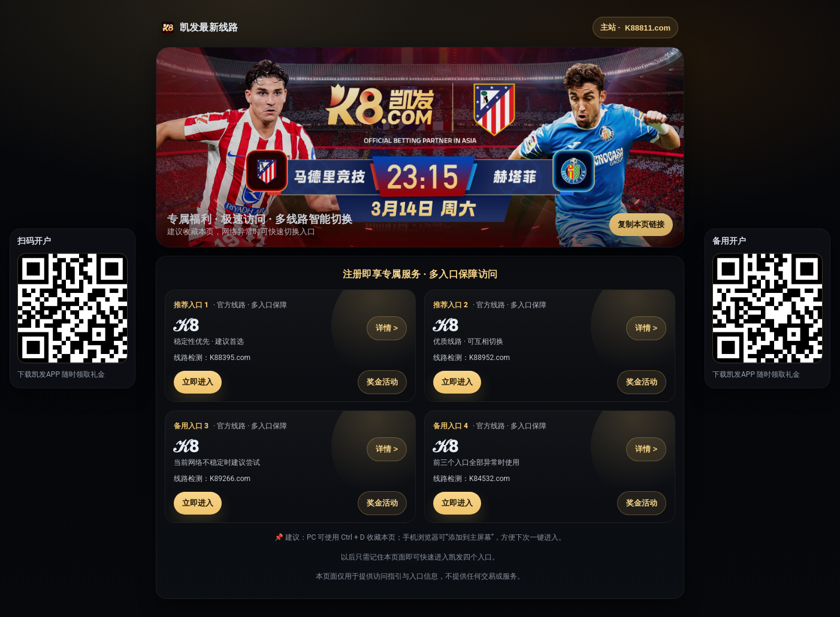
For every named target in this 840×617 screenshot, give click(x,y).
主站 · (635, 28)
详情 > (387, 328)
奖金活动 (382, 382)
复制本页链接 (641, 224)
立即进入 (198, 382)
